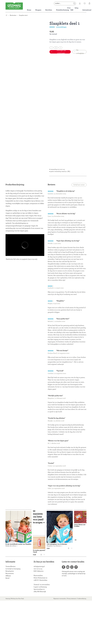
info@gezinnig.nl (39, 566)
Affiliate (8, 576)
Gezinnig (8, 599)
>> (77, 540)
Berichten (49, 10)
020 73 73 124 (38, 569)
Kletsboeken (13, 15)
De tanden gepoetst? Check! (39, 551)
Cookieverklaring (82, 599)
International (87, 10)
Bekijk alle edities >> (11, 546)
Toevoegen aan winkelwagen (59, 52)
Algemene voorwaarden (60, 599)
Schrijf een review (79, 185)
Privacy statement (72, 599)
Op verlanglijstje (79, 52)
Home (29, 10)
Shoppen (38, 10)
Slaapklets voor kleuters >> (54, 546)
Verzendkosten (11, 566)
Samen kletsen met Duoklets (80, 525)
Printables (60, 10)
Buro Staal (21, 599)
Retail (7, 578)
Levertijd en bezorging (13, 569)
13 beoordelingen (61, 27)
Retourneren (10, 573)
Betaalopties (10, 571)
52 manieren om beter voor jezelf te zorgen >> (39, 517)
